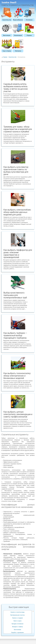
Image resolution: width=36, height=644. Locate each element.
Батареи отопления (18, 624)
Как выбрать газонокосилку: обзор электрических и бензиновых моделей (17, 376)
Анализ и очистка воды (18, 612)
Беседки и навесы (18, 627)
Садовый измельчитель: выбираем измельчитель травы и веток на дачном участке (16, 88)
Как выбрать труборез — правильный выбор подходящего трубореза (15, 335)
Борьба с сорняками (18, 632)
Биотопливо (18, 630)
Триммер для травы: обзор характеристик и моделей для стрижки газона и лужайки (18, 129)
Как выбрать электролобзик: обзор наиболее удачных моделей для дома (17, 212)
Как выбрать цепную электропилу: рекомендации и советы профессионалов (18, 414)
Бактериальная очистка (18, 615)
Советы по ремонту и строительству (18, 5)
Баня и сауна (18, 621)
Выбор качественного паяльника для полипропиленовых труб (15, 295)
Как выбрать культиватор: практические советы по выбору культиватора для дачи (16, 171)
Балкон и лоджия (18, 618)
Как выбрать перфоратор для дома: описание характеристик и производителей (18, 254)
